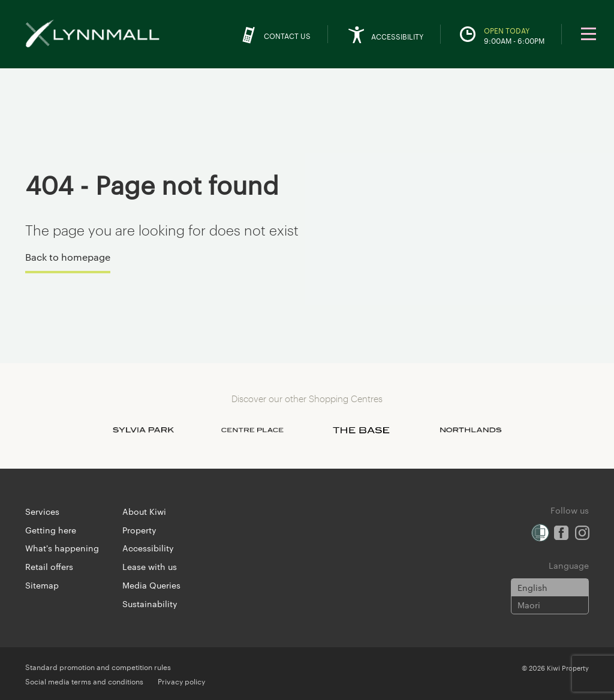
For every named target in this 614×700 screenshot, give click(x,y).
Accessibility (148, 548)
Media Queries (151, 585)
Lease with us (150, 566)
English (532, 587)
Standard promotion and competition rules (98, 666)
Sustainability (150, 604)
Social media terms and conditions (84, 681)
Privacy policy (181, 681)
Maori (529, 605)
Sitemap (42, 585)
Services (42, 511)
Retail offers (49, 566)
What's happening (62, 548)
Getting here (51, 530)
